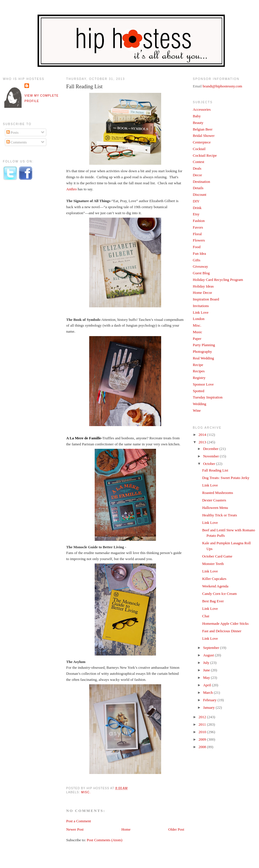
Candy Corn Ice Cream (219, 594)
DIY (196, 201)
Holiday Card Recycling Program (218, 280)
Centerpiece (202, 142)
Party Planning (204, 345)
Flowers (199, 240)
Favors (198, 227)
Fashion (199, 221)
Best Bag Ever (213, 601)
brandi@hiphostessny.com (222, 86)
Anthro (72, 189)
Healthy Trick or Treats (219, 515)
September (212, 648)
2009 (203, 739)
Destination (201, 182)
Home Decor (202, 293)
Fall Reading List (84, 87)
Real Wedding (203, 358)
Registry (199, 378)
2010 (203, 732)
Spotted (199, 391)
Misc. (86, 792)
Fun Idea (199, 253)
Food (197, 247)
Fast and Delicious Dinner (222, 631)
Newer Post (75, 829)
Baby (197, 116)
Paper (197, 339)
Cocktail (199, 149)
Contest (199, 162)
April (208, 685)
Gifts (197, 260)
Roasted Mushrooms (217, 493)
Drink (197, 208)
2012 (203, 717)
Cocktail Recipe (205, 155)
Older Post (176, 829)
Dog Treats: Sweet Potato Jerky (226, 478)
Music (198, 332)
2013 (203, 442)
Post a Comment (79, 821)
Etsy (196, 214)
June (207, 670)
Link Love (201, 312)
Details (198, 188)
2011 (203, 724)
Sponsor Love (203, 384)
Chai (206, 616)
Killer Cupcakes (214, 579)
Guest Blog (201, 273)
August (209, 655)
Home (126, 829)
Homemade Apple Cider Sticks (225, 623)
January (210, 707)
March (208, 692)
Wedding (200, 404)
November (212, 456)
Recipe (198, 365)
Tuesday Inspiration (208, 397)
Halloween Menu (215, 508)
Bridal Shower (204, 136)
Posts (13, 132)
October (210, 464)
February (210, 700)
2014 (203, 435)
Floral (197, 234)
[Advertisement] (26, 280)
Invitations (201, 306)
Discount (200, 195)
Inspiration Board (206, 299)
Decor (197, 175)
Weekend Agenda (215, 586)
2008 (203, 747)
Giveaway (200, 266)
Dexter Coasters (214, 500)
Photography (202, 351)
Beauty (198, 123)
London (199, 319)
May (207, 678)
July (207, 663)
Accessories (202, 109)
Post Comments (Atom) (105, 840)
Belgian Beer (203, 129)
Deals (197, 168)
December (211, 449)
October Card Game (217, 556)
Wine (197, 410)
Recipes (199, 371)
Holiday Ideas (203, 286)
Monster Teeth (213, 564)
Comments (17, 142)
